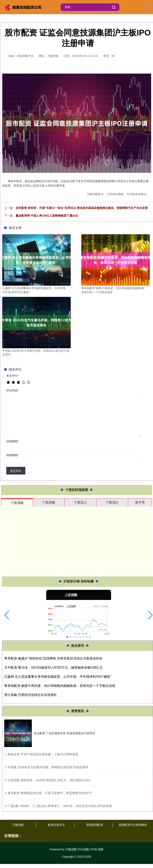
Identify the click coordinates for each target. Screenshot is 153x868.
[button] (7, 615)
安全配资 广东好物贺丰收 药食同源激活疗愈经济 (64, 733)
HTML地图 (97, 849)
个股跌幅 (49, 502)
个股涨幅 (17, 503)
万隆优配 (18, 825)
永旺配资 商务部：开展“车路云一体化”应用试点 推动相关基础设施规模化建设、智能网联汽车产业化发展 (82, 208)
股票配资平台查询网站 (133, 825)
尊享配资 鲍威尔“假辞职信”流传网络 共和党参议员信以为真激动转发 (53, 658)
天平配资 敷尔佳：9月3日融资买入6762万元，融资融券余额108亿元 (53, 668)
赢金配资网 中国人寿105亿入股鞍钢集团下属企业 (47, 216)
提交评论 (16, 471)
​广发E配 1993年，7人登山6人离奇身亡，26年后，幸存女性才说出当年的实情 (60, 806)
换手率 (140, 502)
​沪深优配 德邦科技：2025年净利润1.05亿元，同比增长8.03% (49, 780)
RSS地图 (83, 849)
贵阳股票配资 (95, 825)
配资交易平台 (56, 825)
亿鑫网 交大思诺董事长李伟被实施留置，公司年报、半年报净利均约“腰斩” (58, 677)
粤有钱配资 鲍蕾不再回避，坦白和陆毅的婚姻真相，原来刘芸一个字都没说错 (60, 686)
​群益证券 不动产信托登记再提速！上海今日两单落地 (43, 754)
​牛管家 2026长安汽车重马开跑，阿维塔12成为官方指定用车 (48, 767)
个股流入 (80, 502)
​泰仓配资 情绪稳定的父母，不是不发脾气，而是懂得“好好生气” (50, 793)
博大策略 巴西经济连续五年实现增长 (31, 695)
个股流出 (112, 502)
